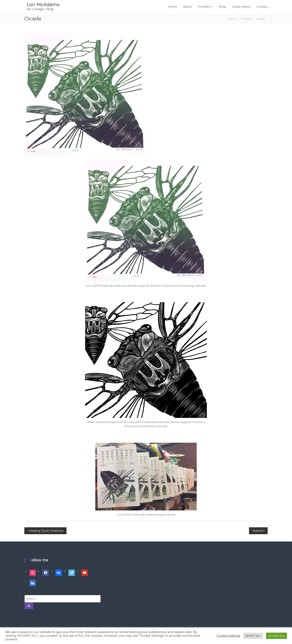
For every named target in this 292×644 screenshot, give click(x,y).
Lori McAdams (43, 5)
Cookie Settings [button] (228, 636)
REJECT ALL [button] (253, 636)
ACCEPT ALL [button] (276, 636)
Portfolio (204, 7)
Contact (262, 7)
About (187, 7)
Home (172, 7)
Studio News (241, 7)
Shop (222, 7)
